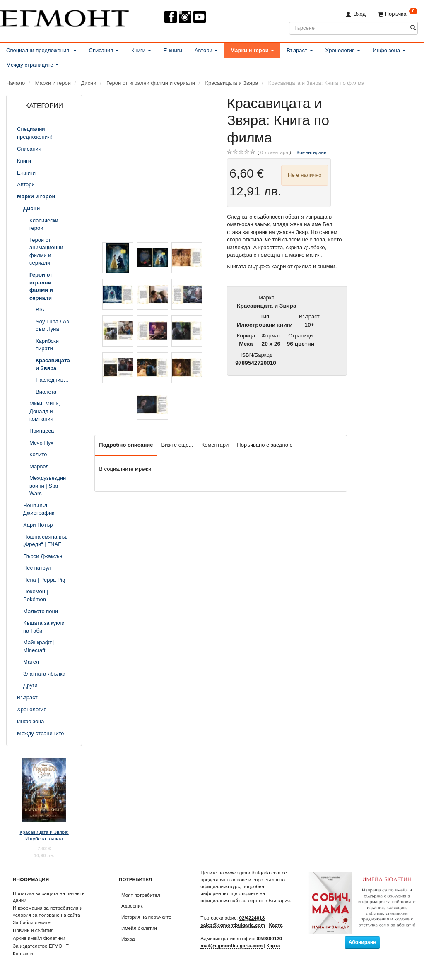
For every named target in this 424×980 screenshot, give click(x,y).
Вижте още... (177, 445)
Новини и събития (33, 930)
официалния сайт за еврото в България (245, 900)
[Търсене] (413, 28)
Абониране (362, 942)
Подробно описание (126, 445)
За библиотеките (32, 922)
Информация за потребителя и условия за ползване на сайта (48, 911)
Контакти (23, 953)
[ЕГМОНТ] (64, 17)
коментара (274, 152)
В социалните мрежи (125, 469)
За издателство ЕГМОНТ (41, 946)
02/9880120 (270, 938)
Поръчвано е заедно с (265, 445)
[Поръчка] (398, 14)
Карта (276, 925)
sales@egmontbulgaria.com (233, 925)
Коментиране (311, 152)
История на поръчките (146, 917)
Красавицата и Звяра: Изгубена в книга (44, 836)
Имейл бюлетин (139, 928)
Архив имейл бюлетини (39, 938)
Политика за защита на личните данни (49, 897)
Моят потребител (141, 895)
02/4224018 (252, 918)
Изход (128, 939)
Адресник (132, 906)
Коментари (215, 445)
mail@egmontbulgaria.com (231, 945)
